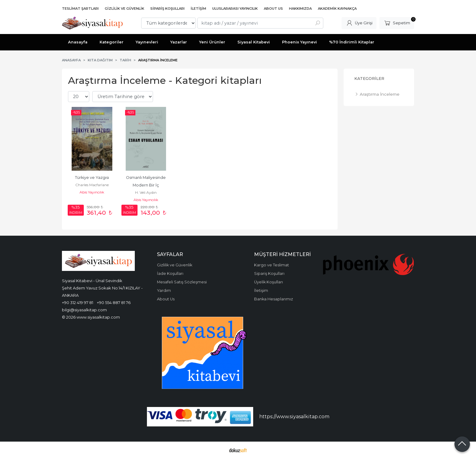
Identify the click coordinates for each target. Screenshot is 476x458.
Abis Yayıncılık (92, 192)
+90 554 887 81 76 (114, 302)
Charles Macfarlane (92, 185)
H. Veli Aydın (146, 192)
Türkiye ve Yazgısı (92, 178)
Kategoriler (369, 79)
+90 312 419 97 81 (78, 302)
